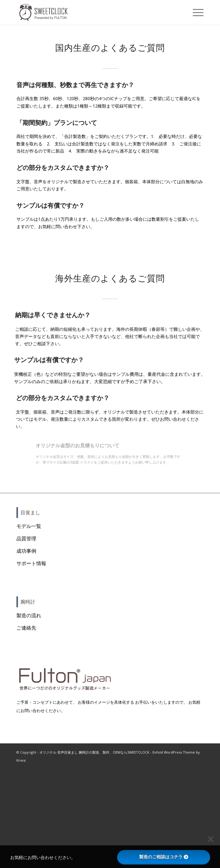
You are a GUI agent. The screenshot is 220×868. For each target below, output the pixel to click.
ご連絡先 (26, 628)
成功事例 (26, 551)
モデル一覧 (29, 526)
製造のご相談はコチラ (164, 857)
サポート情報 (31, 563)
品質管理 (26, 538)
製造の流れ (29, 615)
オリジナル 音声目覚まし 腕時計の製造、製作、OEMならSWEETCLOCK (94, 752)
